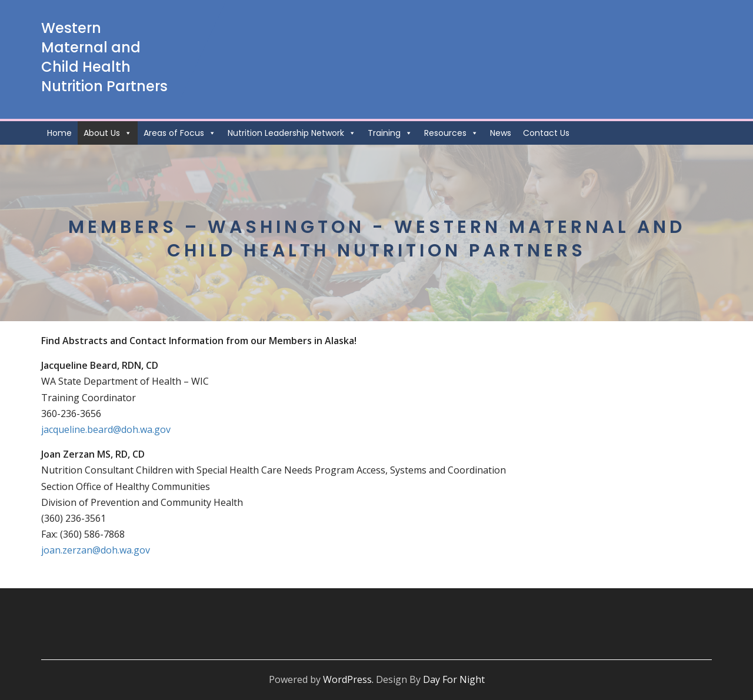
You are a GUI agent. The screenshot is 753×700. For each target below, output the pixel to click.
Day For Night (454, 679)
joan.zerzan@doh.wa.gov (96, 550)
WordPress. (348, 679)
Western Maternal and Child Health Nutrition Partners (104, 57)
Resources (451, 133)
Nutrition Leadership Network (292, 133)
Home (59, 133)
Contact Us (546, 133)
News (501, 133)
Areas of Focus (180, 133)
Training (390, 133)
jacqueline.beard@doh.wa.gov (106, 429)
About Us (108, 133)
